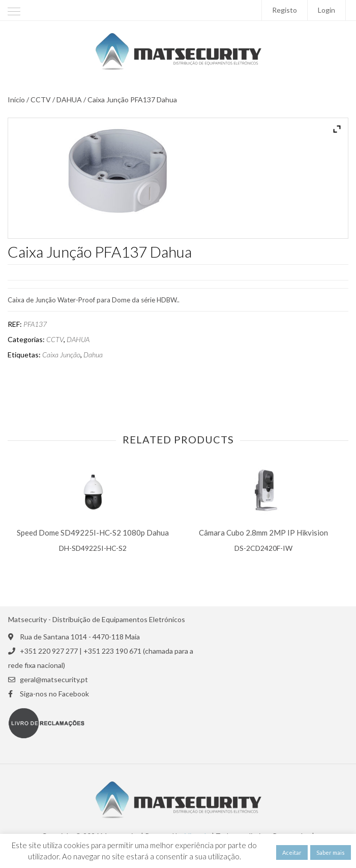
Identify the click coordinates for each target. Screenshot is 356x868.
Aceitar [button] (292, 852)
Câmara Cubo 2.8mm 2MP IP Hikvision (263, 533)
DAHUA (69, 100)
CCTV (41, 100)
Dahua (93, 355)
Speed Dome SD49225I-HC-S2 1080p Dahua (93, 533)
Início (16, 100)
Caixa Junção (61, 355)
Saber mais (331, 852)
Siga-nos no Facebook (54, 694)
